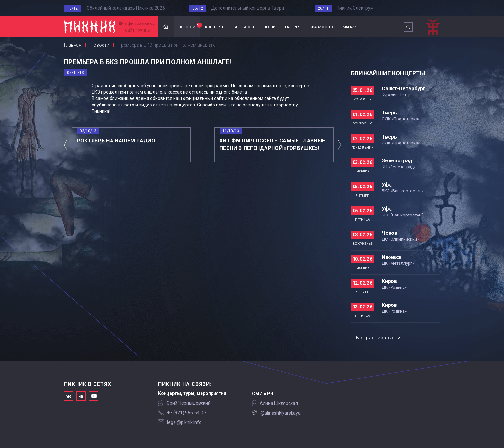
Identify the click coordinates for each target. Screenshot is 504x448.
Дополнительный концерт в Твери (248, 8)
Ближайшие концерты (388, 73)
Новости (100, 45)
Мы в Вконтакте (69, 396)
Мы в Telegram (81, 396)
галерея (293, 27)
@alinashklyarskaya (280, 413)
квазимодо (321, 27)
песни (270, 27)
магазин (351, 27)
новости (189, 26)
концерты (215, 27)
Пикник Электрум (355, 8)
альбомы (244, 27)
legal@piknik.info (184, 422)
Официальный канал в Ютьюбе (94, 396)
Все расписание (375, 338)
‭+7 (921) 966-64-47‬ (187, 413)
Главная (166, 27)
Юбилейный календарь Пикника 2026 (125, 8)
